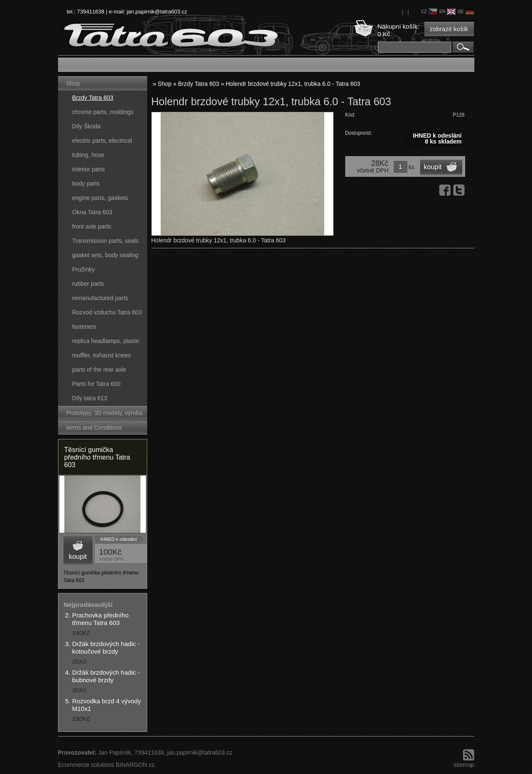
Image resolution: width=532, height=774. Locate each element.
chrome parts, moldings (103, 112)
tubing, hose (88, 155)
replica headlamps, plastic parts (106, 343)
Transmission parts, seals (106, 241)
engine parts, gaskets (100, 198)
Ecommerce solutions (86, 765)
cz (429, 12)
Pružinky (84, 269)
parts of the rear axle (99, 370)
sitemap (464, 765)
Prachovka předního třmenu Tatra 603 (101, 619)
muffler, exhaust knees (102, 355)
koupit (78, 557)
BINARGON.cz (135, 765)
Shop (73, 83)
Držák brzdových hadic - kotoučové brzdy (106, 648)
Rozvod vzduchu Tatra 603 (107, 312)
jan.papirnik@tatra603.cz (157, 12)
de (466, 12)
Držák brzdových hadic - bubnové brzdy (106, 676)
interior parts (89, 169)
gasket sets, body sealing (105, 255)
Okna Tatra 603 (92, 212)
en (447, 12)
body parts (86, 184)
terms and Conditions (94, 428)
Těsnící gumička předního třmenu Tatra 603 (97, 457)
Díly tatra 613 (90, 398)
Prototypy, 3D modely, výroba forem (105, 415)
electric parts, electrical (102, 141)
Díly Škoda (87, 126)
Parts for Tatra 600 (97, 384)
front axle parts (92, 226)
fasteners (85, 327)
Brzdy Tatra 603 (93, 98)
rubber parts (88, 284)
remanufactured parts (100, 298)
